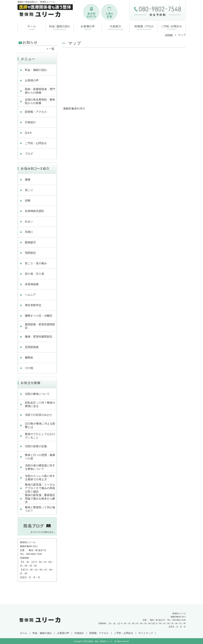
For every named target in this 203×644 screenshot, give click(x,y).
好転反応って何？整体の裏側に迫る (40, 404)
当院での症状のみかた (39, 415)
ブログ (29, 154)
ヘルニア (30, 295)
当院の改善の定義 (36, 446)
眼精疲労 (30, 242)
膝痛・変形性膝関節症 (39, 337)
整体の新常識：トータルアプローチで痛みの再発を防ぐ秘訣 (40, 488)
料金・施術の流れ (60, 27)
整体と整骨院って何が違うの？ (40, 509)
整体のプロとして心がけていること (40, 436)
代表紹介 (116, 27)
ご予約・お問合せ (172, 27)
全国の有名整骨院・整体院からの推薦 (40, 101)
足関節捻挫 (32, 347)
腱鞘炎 (29, 358)
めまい (29, 221)
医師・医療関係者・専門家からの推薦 (40, 91)
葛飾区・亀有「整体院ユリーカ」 (101, 641)
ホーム (32, 27)
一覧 (52, 49)
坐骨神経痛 (32, 284)
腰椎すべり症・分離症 (39, 316)
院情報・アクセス (144, 27)
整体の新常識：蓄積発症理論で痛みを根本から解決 (40, 499)
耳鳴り (29, 232)
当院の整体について (37, 394)
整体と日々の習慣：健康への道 (40, 457)
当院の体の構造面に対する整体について (40, 467)
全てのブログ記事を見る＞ (43, 532)
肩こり (29, 190)
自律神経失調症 (36, 211)
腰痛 (28, 180)
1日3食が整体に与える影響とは (40, 425)
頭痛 (28, 201)
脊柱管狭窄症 (33, 305)
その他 (29, 368)
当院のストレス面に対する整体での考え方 (40, 478)
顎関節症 (30, 253)
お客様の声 (88, 27)
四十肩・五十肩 (34, 274)
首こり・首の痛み (36, 263)
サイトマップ (146, 633)
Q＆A (28, 133)
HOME (169, 35)
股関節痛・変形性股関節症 (40, 326)
